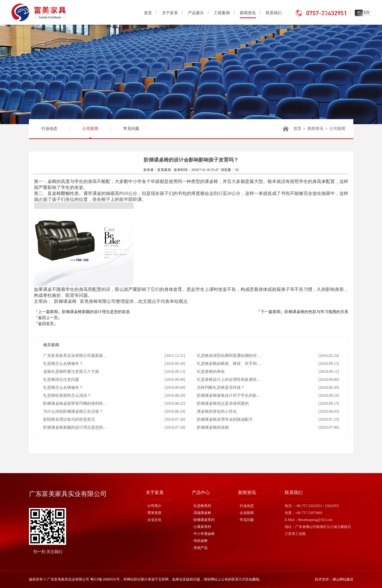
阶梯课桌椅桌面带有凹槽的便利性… (75, 403)
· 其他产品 (200, 548)
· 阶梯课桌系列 (203, 520)
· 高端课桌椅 (201, 513)
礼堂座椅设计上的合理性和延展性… (229, 379)
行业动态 (49, 128)
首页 (297, 128)
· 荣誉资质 (154, 513)
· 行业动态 (246, 506)
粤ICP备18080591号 (105, 579)
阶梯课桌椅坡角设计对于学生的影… (229, 395)
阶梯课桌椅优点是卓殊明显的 (223, 403)
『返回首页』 (46, 324)
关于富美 (155, 493)
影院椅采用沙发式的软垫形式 (69, 419)
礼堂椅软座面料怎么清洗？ (67, 395)
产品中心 (201, 493)
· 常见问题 (246, 520)
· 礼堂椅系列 (201, 506)
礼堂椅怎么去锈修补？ (63, 364)
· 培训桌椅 (200, 541)
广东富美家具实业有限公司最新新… (75, 356)
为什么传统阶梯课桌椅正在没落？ (73, 411)
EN (367, 12)
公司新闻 (90, 132)
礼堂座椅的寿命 (211, 372)
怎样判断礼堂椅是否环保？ (221, 387)
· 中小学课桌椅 (203, 534)
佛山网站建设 (343, 579)
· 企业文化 (154, 520)
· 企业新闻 (246, 513)
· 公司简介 (154, 506)
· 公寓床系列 (201, 527)
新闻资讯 (315, 128)
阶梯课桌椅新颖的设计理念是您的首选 (96, 312)
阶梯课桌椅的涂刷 (213, 427)
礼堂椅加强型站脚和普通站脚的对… (229, 356)
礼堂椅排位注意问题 (61, 379)
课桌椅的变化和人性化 (217, 411)
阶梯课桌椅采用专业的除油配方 (225, 419)
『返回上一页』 (48, 318)
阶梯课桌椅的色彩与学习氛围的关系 (316, 312)
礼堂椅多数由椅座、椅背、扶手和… (229, 364)
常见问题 (131, 128)
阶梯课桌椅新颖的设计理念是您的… (75, 427)
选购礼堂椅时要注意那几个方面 (71, 372)
